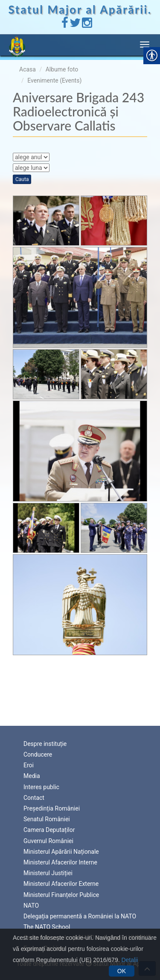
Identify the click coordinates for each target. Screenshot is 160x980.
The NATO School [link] (47, 927)
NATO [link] (31, 906)
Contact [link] (34, 798)
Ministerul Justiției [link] (48, 873)
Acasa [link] (28, 69)
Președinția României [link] (52, 808)
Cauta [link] (22, 179)
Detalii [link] (129, 960)
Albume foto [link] (62, 69)
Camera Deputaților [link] (49, 830)
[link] (65, 25)
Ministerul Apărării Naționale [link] (61, 852)
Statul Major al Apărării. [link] (80, 9)
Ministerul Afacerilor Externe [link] (61, 884)
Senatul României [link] (47, 819)
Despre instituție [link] (45, 744)
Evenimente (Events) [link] (54, 80)
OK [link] (122, 971)
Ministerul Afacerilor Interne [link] (60, 862)
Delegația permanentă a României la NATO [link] (80, 916)
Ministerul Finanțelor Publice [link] (61, 895)
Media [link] (32, 776)
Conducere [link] (38, 754)
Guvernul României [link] (48, 841)
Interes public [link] (41, 787)
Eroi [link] (29, 765)
